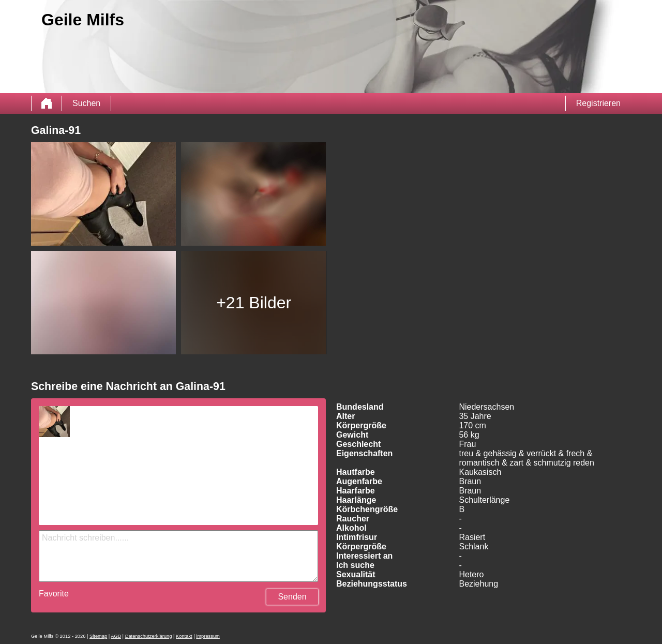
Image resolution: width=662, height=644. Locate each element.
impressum (208, 636)
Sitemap (98, 636)
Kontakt (184, 636)
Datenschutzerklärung (149, 636)
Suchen (86, 103)
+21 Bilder (254, 303)
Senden (292, 597)
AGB (116, 636)
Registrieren (598, 103)
